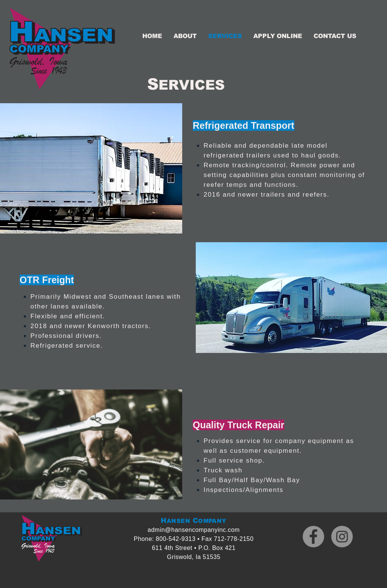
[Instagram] (342, 537)
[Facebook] (313, 537)
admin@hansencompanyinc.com (194, 530)
